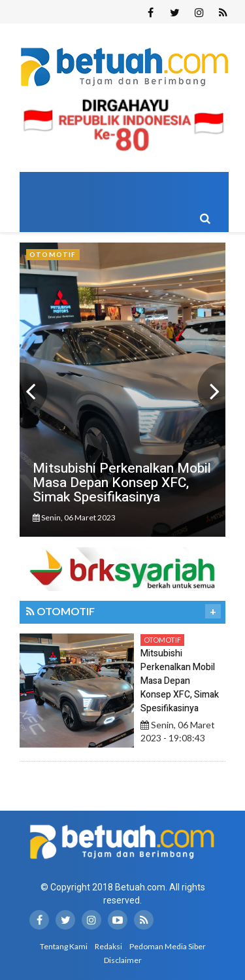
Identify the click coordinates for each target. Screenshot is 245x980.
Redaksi (108, 946)
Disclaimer (123, 960)
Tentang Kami (64, 946)
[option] (122, 390)
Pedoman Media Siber (168, 946)
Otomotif (162, 640)
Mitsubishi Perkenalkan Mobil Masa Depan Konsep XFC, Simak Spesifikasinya (180, 681)
